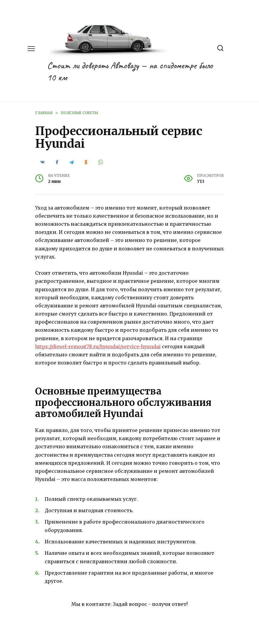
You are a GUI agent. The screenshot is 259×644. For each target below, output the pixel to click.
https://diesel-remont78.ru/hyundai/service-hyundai (98, 346)
